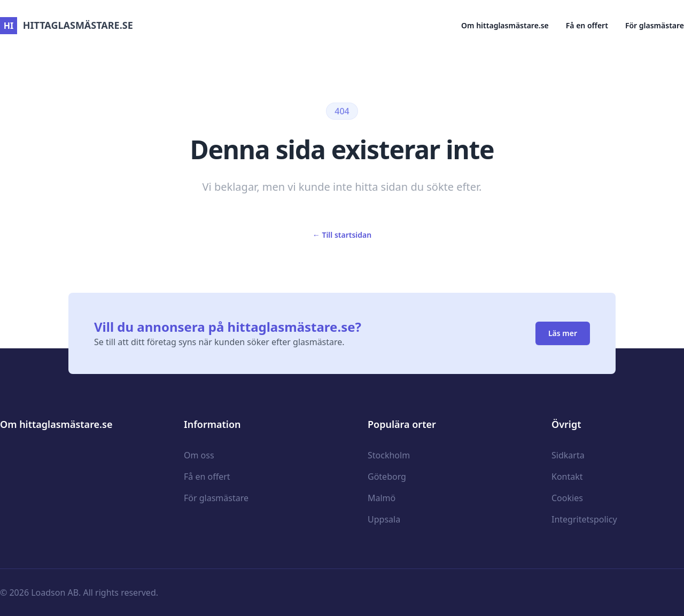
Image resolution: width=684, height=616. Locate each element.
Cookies (567, 498)
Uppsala (384, 519)
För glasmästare (655, 25)
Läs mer (563, 333)
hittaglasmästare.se (67, 25)
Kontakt (567, 477)
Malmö (382, 498)
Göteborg (387, 477)
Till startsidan (342, 235)
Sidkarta (568, 455)
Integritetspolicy (584, 519)
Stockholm (389, 455)
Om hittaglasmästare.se (505, 25)
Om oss (199, 455)
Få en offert (587, 25)
